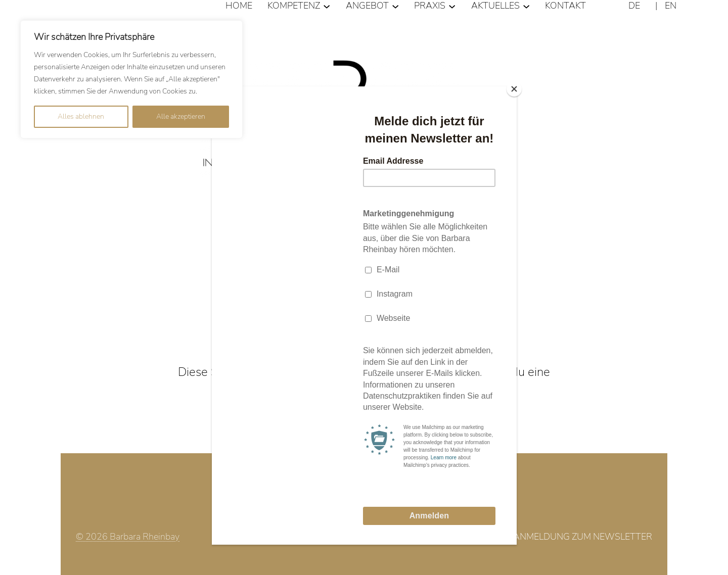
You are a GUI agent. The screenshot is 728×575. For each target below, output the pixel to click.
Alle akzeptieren (181, 116)
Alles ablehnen (81, 116)
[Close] (514, 89)
